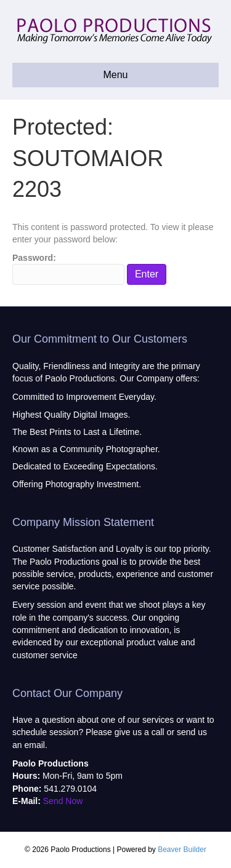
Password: (68, 269)
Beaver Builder (182, 850)
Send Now (63, 801)
